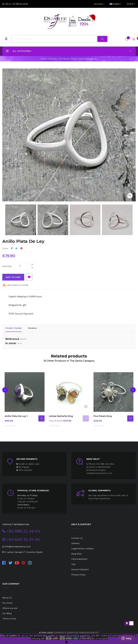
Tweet (16, 248)
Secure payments (27, 459)
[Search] (60, 39)
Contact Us (77, 538)
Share (12, 248)
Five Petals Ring (103, 416)
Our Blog (7, 613)
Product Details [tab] (14, 328)
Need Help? (93, 459)
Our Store (7, 602)
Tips (74, 564)
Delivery (75, 543)
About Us (7, 597)
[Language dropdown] (115, 4)
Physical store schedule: (33, 490)
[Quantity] (24, 266)
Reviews (32, 328)
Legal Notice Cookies (82, 548)
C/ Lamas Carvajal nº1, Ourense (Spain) (23, 552)
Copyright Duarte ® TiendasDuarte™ (76, 632)
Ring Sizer (77, 553)
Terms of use (9, 618)
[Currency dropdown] (131, 4)
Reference (12, 339)
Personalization (79, 559)
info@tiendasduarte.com (99, 473)
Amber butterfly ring (61, 416)
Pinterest (21, 248)
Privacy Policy (78, 574)
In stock (11, 343)
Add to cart (13, 277)
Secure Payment (80, 569)
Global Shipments (99, 490)
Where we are (10, 608)
